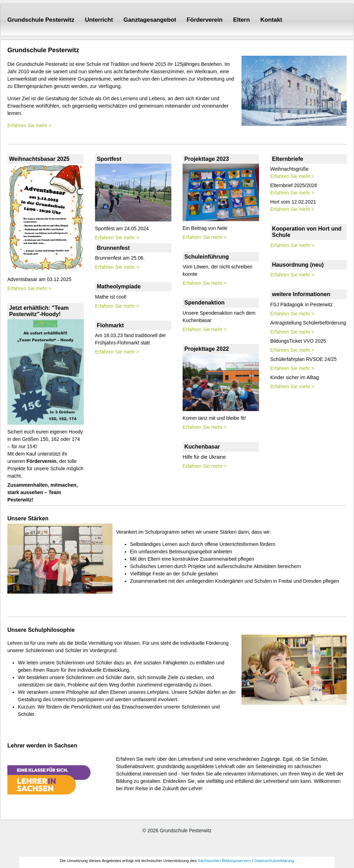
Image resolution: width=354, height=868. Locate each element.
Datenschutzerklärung (274, 860)
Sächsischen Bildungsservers (224, 860)
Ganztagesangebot (150, 20)
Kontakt (271, 20)
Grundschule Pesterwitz (41, 20)
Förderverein (205, 20)
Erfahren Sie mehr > (29, 125)
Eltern (241, 20)
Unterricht (99, 20)
